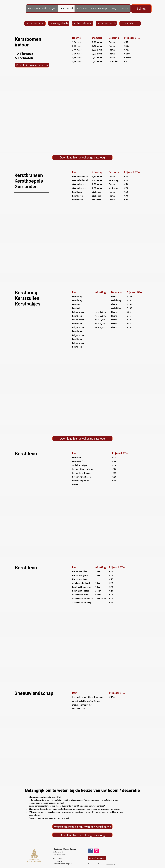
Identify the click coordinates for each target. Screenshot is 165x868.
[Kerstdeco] (130, 23)
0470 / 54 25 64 (58, 858)
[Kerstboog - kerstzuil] (82, 23)
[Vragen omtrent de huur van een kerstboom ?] (82, 827)
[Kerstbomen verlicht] (106, 23)
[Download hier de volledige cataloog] (82, 158)
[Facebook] (90, 851)
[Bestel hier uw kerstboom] (32, 65)
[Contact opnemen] (97, 858)
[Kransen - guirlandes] (59, 23)
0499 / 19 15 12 (58, 861)
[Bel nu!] (141, 9)
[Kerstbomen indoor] (35, 23)
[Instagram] (96, 851)
